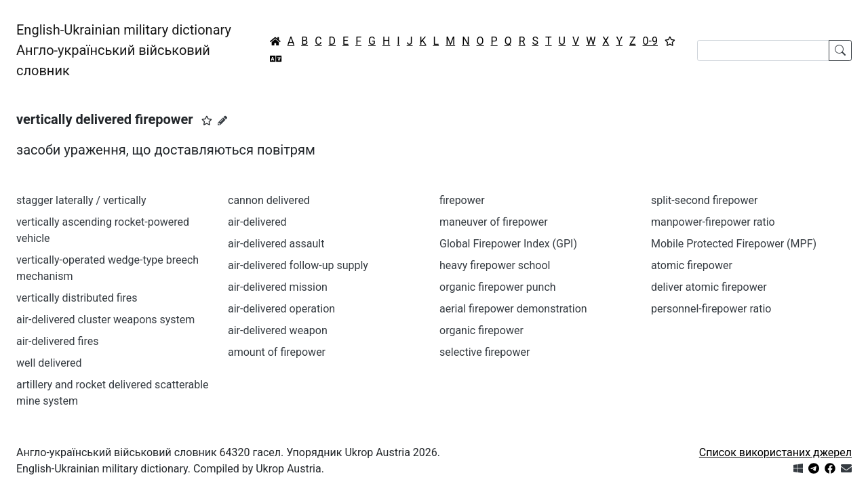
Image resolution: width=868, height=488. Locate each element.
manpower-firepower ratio (713, 222)
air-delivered (257, 222)
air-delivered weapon (278, 330)
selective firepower (485, 352)
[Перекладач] (276, 59)
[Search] (763, 50)
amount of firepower (277, 352)
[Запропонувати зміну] (222, 121)
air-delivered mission (278, 287)
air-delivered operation (281, 309)
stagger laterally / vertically (81, 200)
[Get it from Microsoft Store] (798, 469)
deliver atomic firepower (709, 287)
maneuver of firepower (494, 222)
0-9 (650, 41)
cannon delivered (269, 200)
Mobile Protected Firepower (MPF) (734, 244)
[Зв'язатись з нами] (846, 469)
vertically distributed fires (77, 298)
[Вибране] (670, 41)
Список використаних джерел (775, 452)
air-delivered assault (276, 244)
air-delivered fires (58, 341)
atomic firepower (692, 265)
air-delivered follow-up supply (298, 265)
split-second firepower (704, 200)
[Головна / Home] (275, 41)
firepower (462, 200)
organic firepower (481, 330)
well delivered (49, 363)
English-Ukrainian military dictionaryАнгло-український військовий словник (124, 50)
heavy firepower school (495, 265)
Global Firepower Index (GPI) (508, 244)
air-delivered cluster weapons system (105, 320)
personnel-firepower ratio (711, 309)
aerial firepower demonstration (513, 309)
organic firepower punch (498, 287)
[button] (207, 121)
